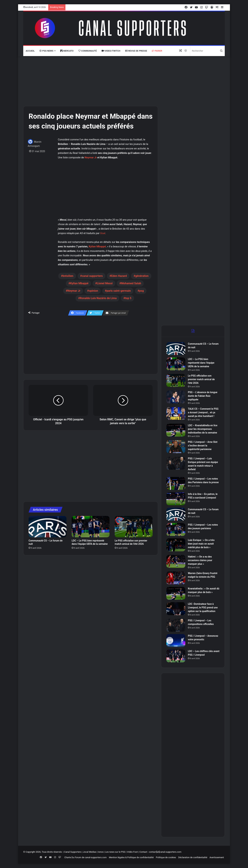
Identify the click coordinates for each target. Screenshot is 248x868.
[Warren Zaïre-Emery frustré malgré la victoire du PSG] (176, 578)
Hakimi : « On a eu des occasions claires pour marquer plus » (200, 560)
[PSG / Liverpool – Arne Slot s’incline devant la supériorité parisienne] (176, 447)
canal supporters (92, 276)
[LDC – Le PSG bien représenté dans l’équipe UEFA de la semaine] (91, 527)
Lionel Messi (105, 283)
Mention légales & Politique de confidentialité (131, 857)
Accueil (30, 51)
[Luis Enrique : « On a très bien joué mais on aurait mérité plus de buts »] (176, 545)
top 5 (128, 298)
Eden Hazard (119, 276)
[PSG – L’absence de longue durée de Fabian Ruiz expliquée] (176, 397)
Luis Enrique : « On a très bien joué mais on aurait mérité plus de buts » (201, 544)
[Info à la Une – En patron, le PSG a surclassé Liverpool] (176, 499)
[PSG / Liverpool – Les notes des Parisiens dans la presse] (176, 483)
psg (142, 291)
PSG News (46, 51)
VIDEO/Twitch (111, 51)
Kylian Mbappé (97, 246)
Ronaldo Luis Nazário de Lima (98, 298)
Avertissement (217, 857)
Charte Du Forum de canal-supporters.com (86, 857)
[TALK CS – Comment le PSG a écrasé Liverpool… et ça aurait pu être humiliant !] (176, 414)
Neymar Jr (91, 157)
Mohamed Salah (131, 283)
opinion (93, 291)
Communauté (88, 51)
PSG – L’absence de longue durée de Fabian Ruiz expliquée (203, 396)
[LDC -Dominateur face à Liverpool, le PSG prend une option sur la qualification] (176, 609)
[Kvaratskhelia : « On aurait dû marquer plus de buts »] (176, 593)
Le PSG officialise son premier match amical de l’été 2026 (201, 379)
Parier (157, 51)
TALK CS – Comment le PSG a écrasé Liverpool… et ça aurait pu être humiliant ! (203, 412)
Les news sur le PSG (115, 852)
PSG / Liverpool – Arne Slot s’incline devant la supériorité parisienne (203, 446)
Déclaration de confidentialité (193, 857)
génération (142, 276)
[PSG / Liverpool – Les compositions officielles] (176, 625)
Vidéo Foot (132, 852)
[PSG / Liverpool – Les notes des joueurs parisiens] (176, 529)
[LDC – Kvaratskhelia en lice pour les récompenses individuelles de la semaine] (176, 430)
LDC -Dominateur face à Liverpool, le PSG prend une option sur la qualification (203, 608)
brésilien (68, 276)
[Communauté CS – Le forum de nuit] (48, 527)
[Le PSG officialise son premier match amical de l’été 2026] (134, 527)
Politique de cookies (166, 857)
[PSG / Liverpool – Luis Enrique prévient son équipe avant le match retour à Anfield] (176, 463)
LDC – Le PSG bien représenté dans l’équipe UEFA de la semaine (201, 363)
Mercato (67, 51)
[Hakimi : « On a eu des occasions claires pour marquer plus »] (176, 561)
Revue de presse (136, 51)
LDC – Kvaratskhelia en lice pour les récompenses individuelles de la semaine (203, 429)
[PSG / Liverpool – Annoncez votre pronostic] (176, 641)
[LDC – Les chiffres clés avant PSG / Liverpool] (176, 656)
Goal (103, 233)
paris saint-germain (119, 291)
